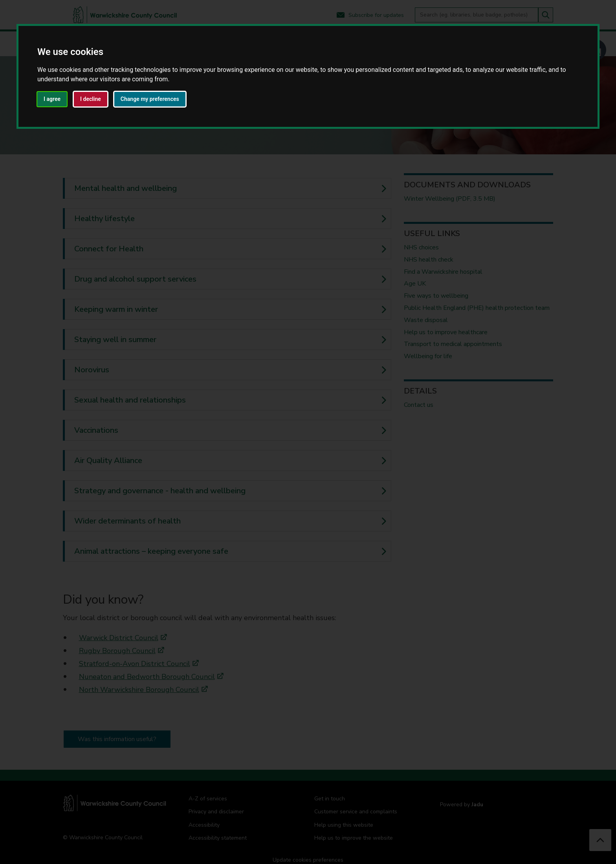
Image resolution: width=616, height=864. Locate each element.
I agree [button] (52, 99)
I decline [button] (91, 99)
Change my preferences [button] (150, 99)
